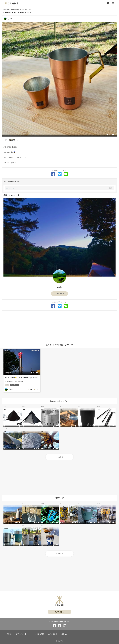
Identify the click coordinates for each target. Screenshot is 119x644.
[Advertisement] (59, 326)
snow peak (6, 528)
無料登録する (59, 612)
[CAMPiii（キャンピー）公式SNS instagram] (65, 626)
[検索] (108, 3)
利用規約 (9, 634)
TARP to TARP (44, 506)
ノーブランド (7, 506)
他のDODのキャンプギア (59, 401)
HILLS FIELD (25, 506)
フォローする (59, 294)
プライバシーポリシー (23, 634)
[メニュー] (113, 3)
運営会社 (64, 634)
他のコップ (60, 498)
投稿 (111, 188)
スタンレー (25, 528)
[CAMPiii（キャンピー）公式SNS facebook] (54, 626)
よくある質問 (39, 634)
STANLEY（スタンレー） (84, 506)
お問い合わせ (53, 634)
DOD (5, 409)
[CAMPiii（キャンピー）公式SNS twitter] (59, 626)
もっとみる (59, 457)
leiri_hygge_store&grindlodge (66, 506)
